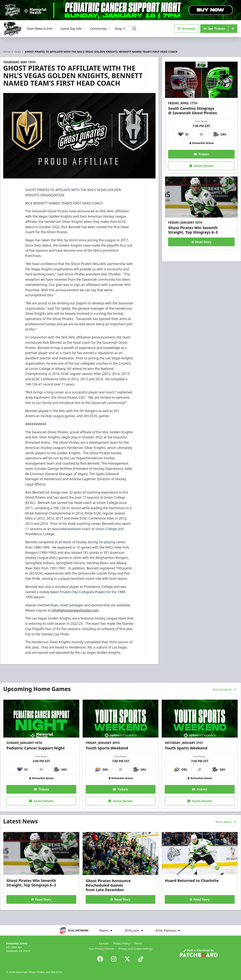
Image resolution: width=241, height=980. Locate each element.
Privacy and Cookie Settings (135, 949)
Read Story (201, 242)
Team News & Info (41, 29)
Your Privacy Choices (101, 949)
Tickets (201, 154)
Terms (138, 943)
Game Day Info (73, 29)
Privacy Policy (121, 943)
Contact (104, 943)
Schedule (187, 29)
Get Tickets (214, 29)
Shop (120, 29)
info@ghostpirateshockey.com (75, 610)
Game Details (201, 166)
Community (100, 29)
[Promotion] (120, 10)
